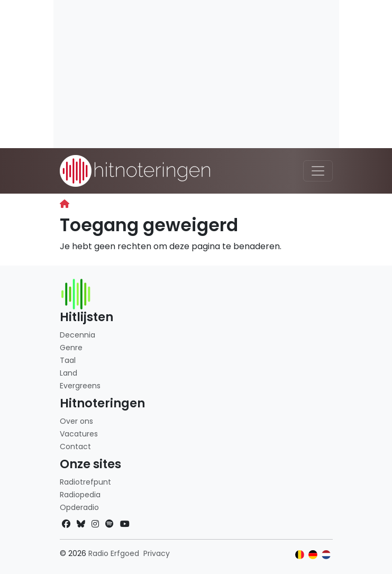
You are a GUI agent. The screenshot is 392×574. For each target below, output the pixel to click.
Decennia (78, 335)
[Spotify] (110, 524)
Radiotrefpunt (85, 482)
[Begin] (65, 204)
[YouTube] (125, 524)
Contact (75, 447)
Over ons (76, 421)
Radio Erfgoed (114, 553)
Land (69, 373)
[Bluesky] (81, 524)
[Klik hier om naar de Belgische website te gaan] (300, 555)
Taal (68, 360)
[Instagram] (95, 524)
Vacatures (79, 434)
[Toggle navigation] (318, 171)
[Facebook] (66, 524)
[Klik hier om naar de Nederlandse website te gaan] (326, 555)
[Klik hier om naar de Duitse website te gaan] (313, 555)
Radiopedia (80, 495)
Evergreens (80, 386)
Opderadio (79, 507)
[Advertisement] (196, 74)
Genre (71, 348)
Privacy (157, 553)
